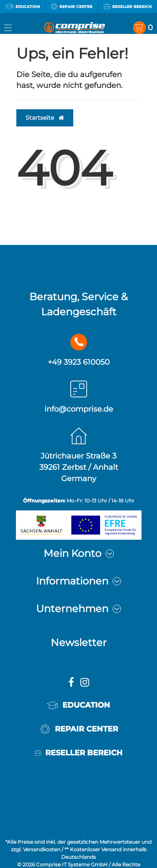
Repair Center (72, 6)
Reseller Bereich (128, 6)
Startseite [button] (45, 118)
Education (23, 6)
